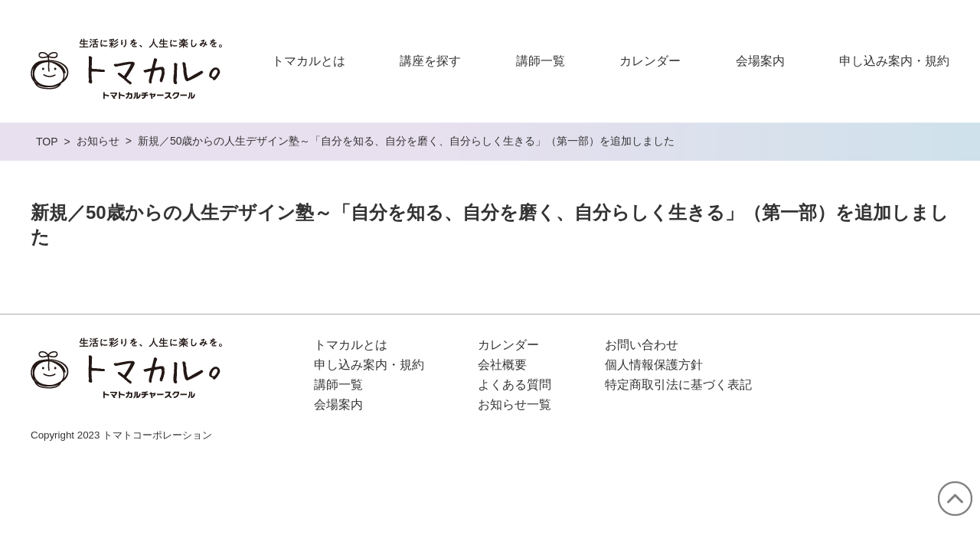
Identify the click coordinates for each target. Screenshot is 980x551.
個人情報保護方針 (654, 365)
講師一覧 (541, 61)
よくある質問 (514, 385)
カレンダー (650, 61)
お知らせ (98, 141)
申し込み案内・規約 (894, 61)
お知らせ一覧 (514, 404)
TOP (47, 142)
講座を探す (430, 61)
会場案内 (760, 61)
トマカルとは (309, 61)
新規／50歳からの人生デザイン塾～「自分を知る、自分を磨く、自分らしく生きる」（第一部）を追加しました (407, 141)
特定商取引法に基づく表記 (678, 385)
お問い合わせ (642, 345)
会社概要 (502, 365)
